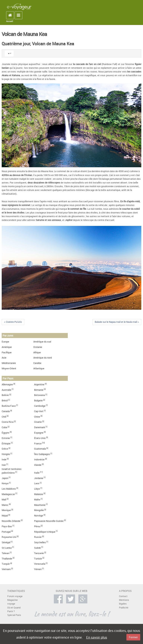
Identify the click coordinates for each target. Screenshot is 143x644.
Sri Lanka (7, 548)
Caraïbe (37, 363)
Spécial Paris (14, 615)
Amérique (7, 347)
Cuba (4, 427)
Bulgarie (38, 400)
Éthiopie (6, 444)
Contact (123, 596)
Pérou (37, 526)
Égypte (5, 433)
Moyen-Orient (9, 368)
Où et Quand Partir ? (14, 609)
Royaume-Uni (9, 537)
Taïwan (5, 553)
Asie (4, 358)
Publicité (124, 608)
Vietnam (6, 569)
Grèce (5, 449)
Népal (5, 516)
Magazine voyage (12, 602)
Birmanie (39, 390)
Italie (37, 473)
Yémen (38, 569)
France (38, 444)
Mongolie (39, 510)
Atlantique (39, 368)
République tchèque (45, 532)
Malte (37, 500)
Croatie (38, 422)
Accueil (10, 21)
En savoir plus (97, 637)
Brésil (5, 400)
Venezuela (40, 564)
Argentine (39, 384)
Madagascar (8, 494)
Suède (37, 548)
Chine (37, 417)
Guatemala (40, 449)
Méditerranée (9, 363)
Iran (4, 465)
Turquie (6, 564)
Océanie (38, 347)
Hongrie (6, 454)
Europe (5, 342)
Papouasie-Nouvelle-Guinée (49, 521)
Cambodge (40, 406)
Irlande (38, 465)
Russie (38, 537)
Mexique (6, 510)
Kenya (5, 483)
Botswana (39, 395)
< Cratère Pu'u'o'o (13, 322)
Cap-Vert (39, 411)
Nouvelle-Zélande (11, 521)
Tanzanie (39, 553)
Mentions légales (124, 602)
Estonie (6, 438)
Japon (5, 478)
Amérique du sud (42, 342)
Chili (4, 417)
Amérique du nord (43, 358)
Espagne (39, 433)
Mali (4, 500)
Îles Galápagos (42, 454)
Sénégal (6, 542)
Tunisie (38, 559)
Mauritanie (40, 505)
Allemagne (7, 384)
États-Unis (40, 438)
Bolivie (5, 395)
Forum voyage (15, 596)
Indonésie (39, 460)
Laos (37, 483)
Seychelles (40, 542)
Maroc (5, 505)
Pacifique (7, 352)
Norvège (39, 516)
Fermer (133, 637)
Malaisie (39, 494)
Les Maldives (9, 489)
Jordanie (39, 478)
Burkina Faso (9, 406)
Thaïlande (7, 559)
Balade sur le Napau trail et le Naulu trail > (117, 322)
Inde (4, 460)
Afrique (37, 352)
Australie (6, 390)
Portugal (6, 532)
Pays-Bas (7, 526)
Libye (37, 489)
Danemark (40, 427)
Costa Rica (8, 422)
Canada (6, 411)
